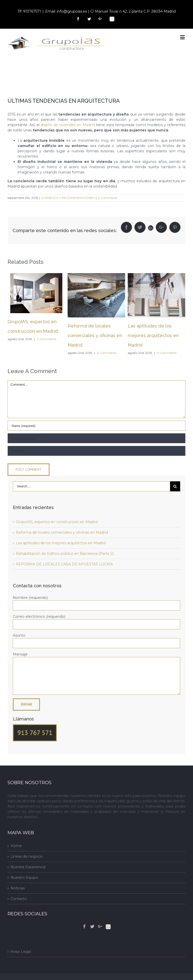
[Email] (96, 438)
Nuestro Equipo (24, 878)
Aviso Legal (21, 952)
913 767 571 (35, 733)
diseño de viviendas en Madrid (68, 125)
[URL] (96, 451)
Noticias (18, 888)
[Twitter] (92, 926)
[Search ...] (91, 486)
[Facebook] (84, 926)
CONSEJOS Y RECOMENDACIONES (68, 198)
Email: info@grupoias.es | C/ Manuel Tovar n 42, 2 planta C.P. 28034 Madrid (110, 11)
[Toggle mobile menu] (183, 37)
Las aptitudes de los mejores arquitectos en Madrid (153, 335)
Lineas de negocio (27, 856)
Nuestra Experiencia (28, 867)
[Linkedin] (108, 927)
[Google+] (100, 926)
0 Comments (108, 198)
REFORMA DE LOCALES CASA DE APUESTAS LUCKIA (64, 564)
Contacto (19, 899)
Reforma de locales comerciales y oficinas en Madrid (95, 335)
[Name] (96, 426)
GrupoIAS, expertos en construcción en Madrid (57, 522)
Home (16, 846)
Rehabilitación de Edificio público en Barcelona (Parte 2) (65, 554)
